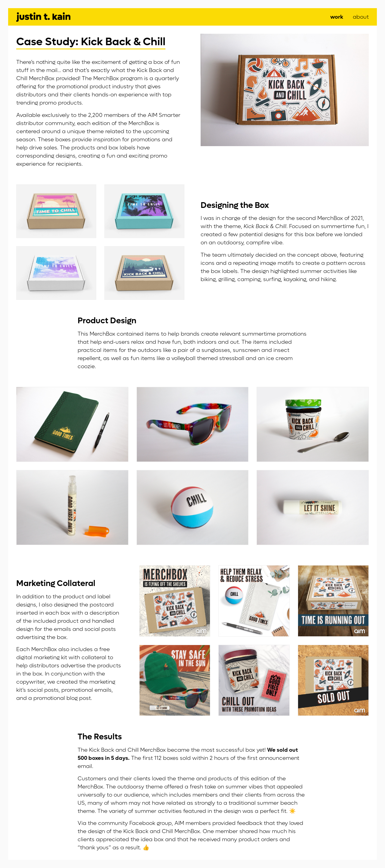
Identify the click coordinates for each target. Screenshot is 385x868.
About (361, 17)
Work (337, 17)
